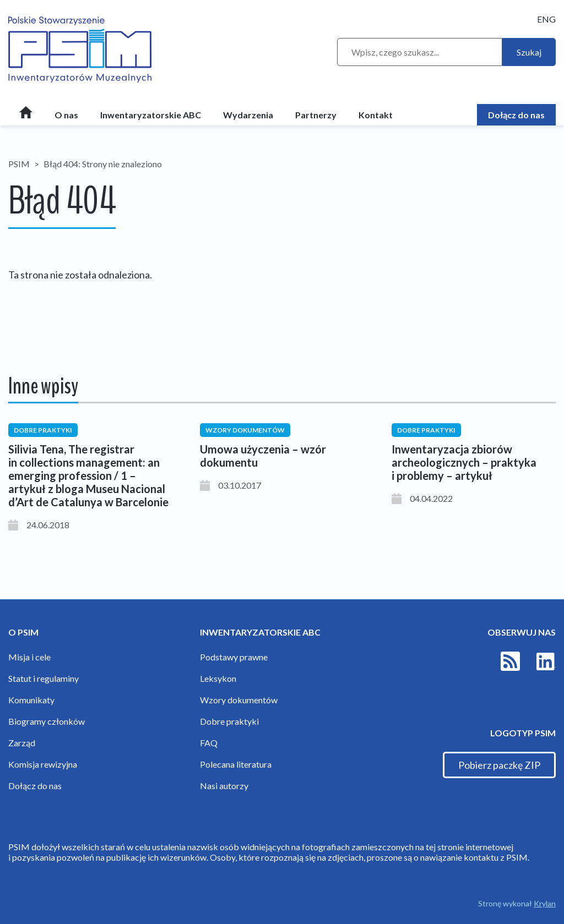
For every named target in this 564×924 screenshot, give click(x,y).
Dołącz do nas (516, 115)
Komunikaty (31, 700)
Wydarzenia (248, 115)
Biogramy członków (47, 721)
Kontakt (376, 115)
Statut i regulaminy (44, 678)
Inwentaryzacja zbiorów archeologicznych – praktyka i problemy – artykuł (464, 462)
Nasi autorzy (224, 786)
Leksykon (218, 678)
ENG (546, 19)
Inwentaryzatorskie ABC (151, 115)
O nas (66, 115)
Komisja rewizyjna (43, 764)
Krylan (545, 903)
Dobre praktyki (229, 721)
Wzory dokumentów (239, 700)
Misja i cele (29, 657)
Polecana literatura (236, 764)
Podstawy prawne (234, 657)
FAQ (209, 743)
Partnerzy (316, 115)
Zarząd (22, 743)
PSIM (19, 164)
